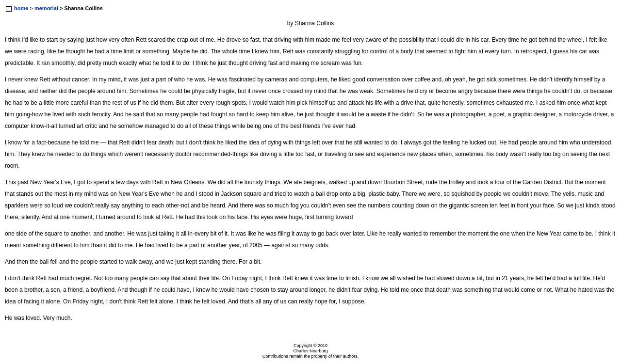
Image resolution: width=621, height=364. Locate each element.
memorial (46, 8)
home (21, 8)
